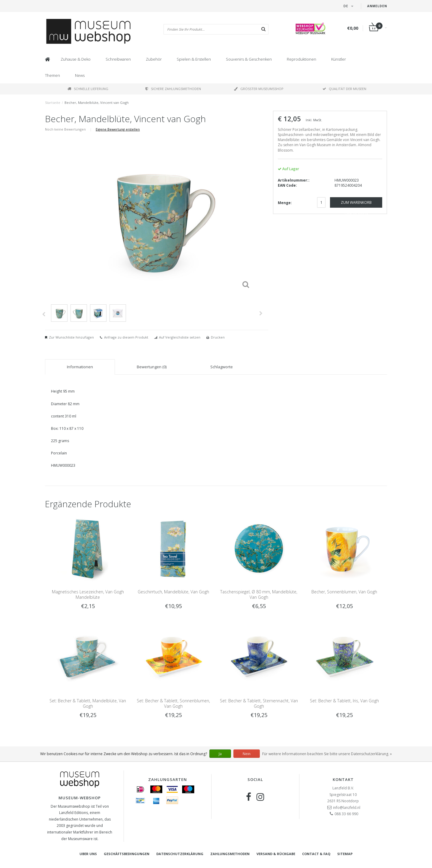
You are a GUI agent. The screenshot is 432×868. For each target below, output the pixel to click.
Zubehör (154, 59)
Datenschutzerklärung (180, 854)
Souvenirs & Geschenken (249, 59)
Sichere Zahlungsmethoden (173, 89)
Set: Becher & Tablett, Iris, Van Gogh (344, 701)
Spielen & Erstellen (194, 59)
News (80, 75)
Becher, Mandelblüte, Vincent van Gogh (97, 102)
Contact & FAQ (316, 854)
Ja (220, 754)
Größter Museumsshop (259, 89)
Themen (52, 75)
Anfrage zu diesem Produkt (126, 337)
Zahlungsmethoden (230, 854)
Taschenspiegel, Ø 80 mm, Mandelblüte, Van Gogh (259, 594)
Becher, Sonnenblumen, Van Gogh (344, 592)
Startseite (53, 102)
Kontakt (343, 779)
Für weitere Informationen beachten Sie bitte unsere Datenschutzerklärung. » (327, 754)
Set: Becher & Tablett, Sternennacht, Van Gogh (259, 703)
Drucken (218, 337)
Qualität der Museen (344, 89)
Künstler (339, 59)
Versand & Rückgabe (276, 854)
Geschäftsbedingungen (127, 854)
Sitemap (345, 854)
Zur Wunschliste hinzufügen (71, 337)
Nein (247, 754)
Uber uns (88, 854)
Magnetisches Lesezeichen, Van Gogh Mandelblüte (88, 594)
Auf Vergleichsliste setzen (180, 337)
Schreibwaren (118, 59)
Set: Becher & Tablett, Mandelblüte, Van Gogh (88, 703)
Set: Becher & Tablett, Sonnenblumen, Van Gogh (173, 703)
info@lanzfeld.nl (347, 808)
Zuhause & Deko (76, 59)
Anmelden (377, 6)
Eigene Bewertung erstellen (118, 129)
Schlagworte (222, 367)
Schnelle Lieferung (88, 89)
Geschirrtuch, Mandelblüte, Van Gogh (173, 592)
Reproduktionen (301, 59)
